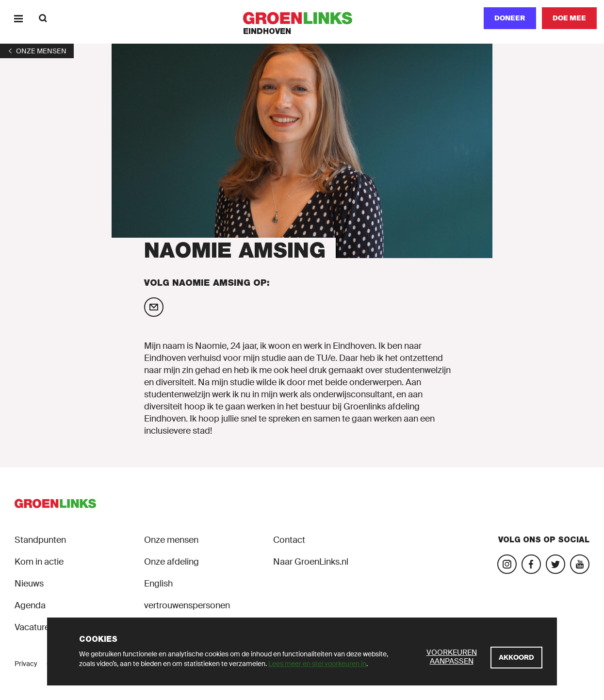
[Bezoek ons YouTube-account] (580, 564)
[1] (37, 51)
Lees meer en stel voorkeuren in (317, 664)
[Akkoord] (516, 658)
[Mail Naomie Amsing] (154, 307)
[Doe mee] (569, 18)
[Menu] (18, 18)
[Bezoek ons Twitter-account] (555, 564)
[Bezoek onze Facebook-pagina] (531, 564)
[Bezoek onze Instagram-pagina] (507, 564)
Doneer (510, 18)
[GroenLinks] (302, 18)
